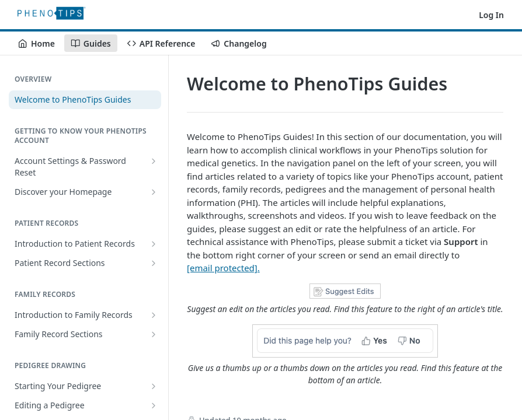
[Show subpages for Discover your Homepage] (154, 192)
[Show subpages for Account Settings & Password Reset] (154, 161)
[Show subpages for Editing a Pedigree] (154, 405)
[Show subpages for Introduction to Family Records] (154, 315)
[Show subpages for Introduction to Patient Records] (154, 244)
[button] (345, 300)
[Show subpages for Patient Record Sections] (154, 263)
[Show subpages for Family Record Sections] (154, 334)
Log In (491, 15)
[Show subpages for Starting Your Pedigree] (154, 386)
